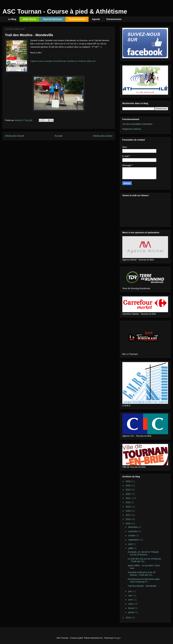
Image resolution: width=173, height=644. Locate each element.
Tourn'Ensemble (77, 19)
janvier (132, 612)
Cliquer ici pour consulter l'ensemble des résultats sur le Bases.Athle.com (63, 61)
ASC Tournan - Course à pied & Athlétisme (65, 11)
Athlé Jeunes (29, 19)
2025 (128, 481)
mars (131, 604)
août (131, 544)
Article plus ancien (103, 136)
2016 (128, 519)
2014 (128, 618)
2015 (128, 524)
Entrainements (114, 19)
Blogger (117, 638)
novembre (133, 531)
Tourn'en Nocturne (52, 19)
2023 (128, 490)
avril (131, 600)
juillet (131, 548)
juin (130, 591)
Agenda (96, 19)
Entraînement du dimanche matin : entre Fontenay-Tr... (144, 580)
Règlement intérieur (132, 129)
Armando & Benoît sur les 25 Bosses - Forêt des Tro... (142, 574)
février (132, 608)
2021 (128, 498)
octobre (132, 536)
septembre (134, 540)
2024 (128, 486)
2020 (128, 502)
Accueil (59, 136)
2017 (128, 515)
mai (130, 595)
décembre (133, 527)
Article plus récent (15, 136)
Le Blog (12, 19)
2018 (128, 511)
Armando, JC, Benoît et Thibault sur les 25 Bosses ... (143, 553)
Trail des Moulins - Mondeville (142, 586)
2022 (128, 494)
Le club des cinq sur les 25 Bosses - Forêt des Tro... (144, 560)
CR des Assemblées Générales (137, 124)
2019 (128, 507)
